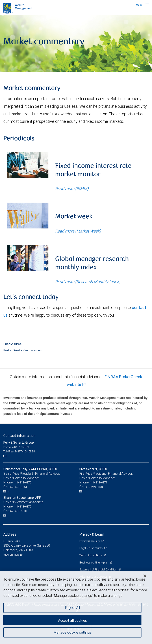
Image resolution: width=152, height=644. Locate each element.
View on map (11, 555)
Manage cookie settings (73, 632)
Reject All (73, 608)
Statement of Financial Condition (98, 569)
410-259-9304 (94, 487)
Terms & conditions (91, 555)
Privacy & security (90, 541)
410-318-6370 (23, 482)
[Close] (145, 576)
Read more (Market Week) (78, 231)
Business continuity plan (94, 562)
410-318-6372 (23, 506)
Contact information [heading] (19, 436)
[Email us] (5, 456)
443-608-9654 (18, 487)
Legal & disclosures (91, 548)
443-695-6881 (18, 511)
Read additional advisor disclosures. (23, 350)
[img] (76, 44)
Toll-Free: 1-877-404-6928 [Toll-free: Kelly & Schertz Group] (19, 451)
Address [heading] (10, 534)
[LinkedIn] (10, 491)
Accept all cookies (72, 620)
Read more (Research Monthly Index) (88, 282)
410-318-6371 (99, 482)
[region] (76, 607)
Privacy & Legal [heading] (91, 534)
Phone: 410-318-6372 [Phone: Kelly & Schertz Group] (16, 447)
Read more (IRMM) (72, 189)
